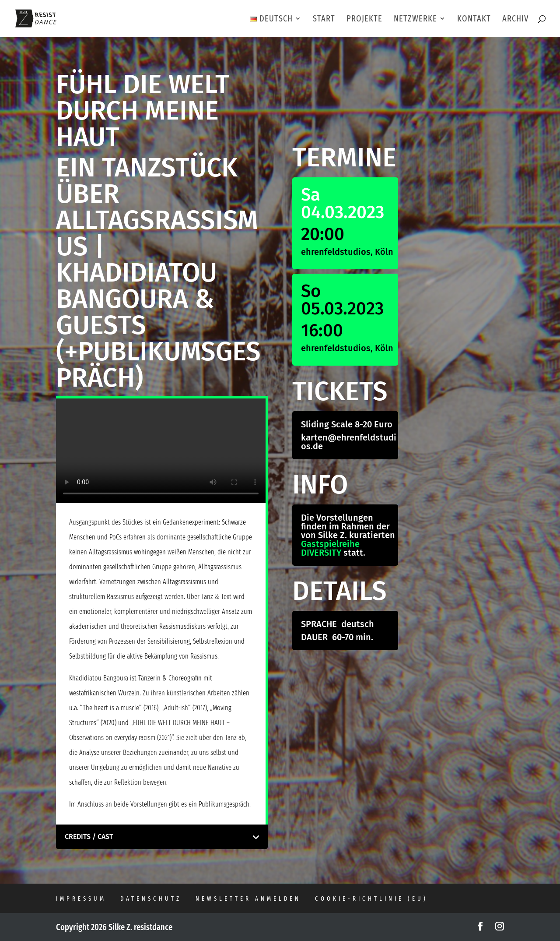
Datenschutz (151, 899)
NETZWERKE (415, 19)
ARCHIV (515, 19)
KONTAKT (474, 19)
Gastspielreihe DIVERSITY (330, 548)
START (324, 19)
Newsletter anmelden (248, 899)
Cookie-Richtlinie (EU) (371, 899)
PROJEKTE (364, 19)
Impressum (81, 899)
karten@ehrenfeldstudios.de (349, 442)
